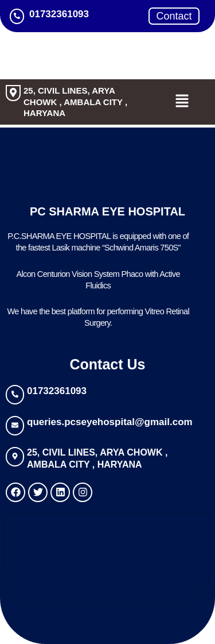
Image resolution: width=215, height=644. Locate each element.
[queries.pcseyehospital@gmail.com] (15, 426)
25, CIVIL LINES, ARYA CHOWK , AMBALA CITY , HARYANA (75, 102)
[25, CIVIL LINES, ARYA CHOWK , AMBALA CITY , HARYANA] (13, 93)
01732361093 (57, 391)
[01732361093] (15, 395)
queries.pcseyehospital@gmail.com (110, 422)
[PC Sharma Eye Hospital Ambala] (107, 557)
